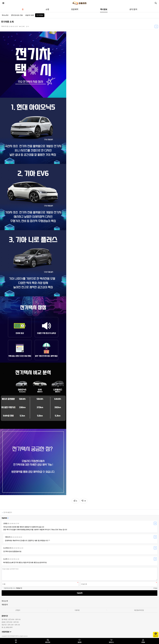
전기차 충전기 (6, 512)
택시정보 (104, 9)
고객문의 (18, 610)
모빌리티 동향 (30, 15)
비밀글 (154, 588)
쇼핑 (47, 9)
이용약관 (77, 610)
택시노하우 (5, 15)
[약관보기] (19, 588)
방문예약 (75, 9)
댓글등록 (79, 593)
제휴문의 (5, 605)
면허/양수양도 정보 (17, 15)
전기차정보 (40, 15)
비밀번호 (0, 567)
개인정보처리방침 (139, 610)
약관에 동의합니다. (9, 588)
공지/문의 (133, 9)
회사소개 (5, 601)
